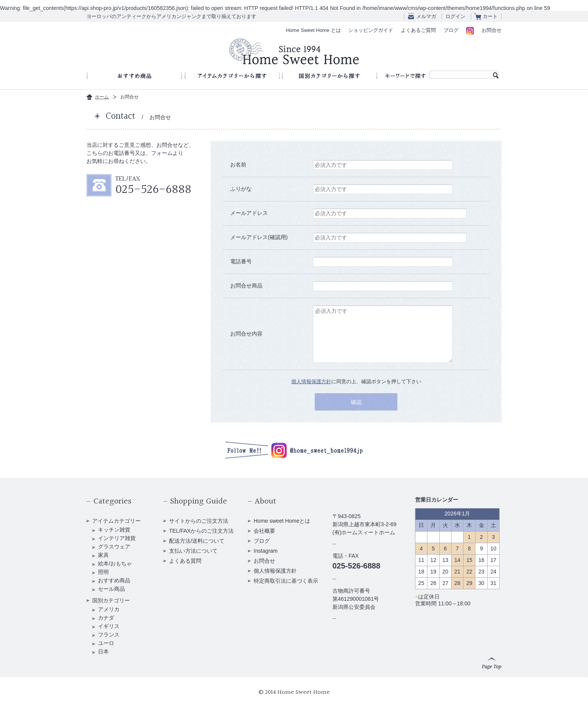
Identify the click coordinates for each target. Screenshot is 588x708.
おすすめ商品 (114, 580)
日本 (103, 651)
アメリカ (109, 609)
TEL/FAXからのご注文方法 (201, 531)
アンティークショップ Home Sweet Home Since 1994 (294, 52)
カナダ (106, 618)
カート (490, 16)
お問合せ (492, 30)
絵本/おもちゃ (115, 563)
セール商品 (111, 589)
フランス (109, 635)
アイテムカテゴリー (116, 521)
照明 (103, 572)
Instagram (266, 551)
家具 (103, 555)
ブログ (451, 30)
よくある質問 (185, 561)
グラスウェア (114, 547)
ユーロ (106, 643)
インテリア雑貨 (117, 538)
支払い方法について (193, 551)
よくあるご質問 (418, 30)
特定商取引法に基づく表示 (286, 581)
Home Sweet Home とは (313, 30)
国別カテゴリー (111, 600)
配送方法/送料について (197, 541)
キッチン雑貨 (114, 530)
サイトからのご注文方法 (199, 521)
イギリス (109, 626)
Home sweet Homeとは (282, 521)
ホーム (102, 97)
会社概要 (264, 531)
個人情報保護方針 (311, 381)
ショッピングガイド (371, 30)
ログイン (455, 16)
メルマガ (426, 16)
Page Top (492, 663)
